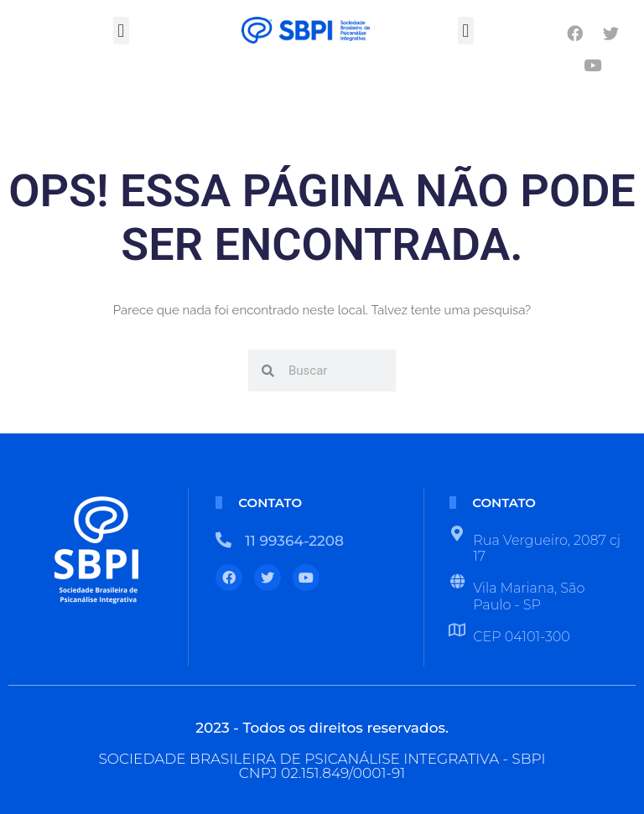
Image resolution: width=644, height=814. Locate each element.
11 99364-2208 (294, 541)
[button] (121, 31)
